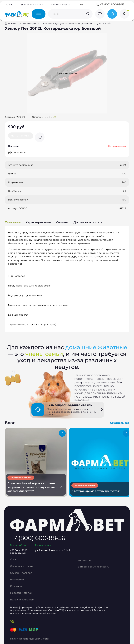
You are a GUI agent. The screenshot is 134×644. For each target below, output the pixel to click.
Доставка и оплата (32, 5)
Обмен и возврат (61, 5)
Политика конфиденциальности (34, 633)
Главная (14, 27)
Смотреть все (118, 428)
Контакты (20, 586)
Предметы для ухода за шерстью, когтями (69, 27)
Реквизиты (21, 580)
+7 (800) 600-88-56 (110, 5)
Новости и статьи (25, 592)
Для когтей (106, 27)
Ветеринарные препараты (98, 569)
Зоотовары (31, 27)
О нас (10, 5)
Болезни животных (26, 598)
